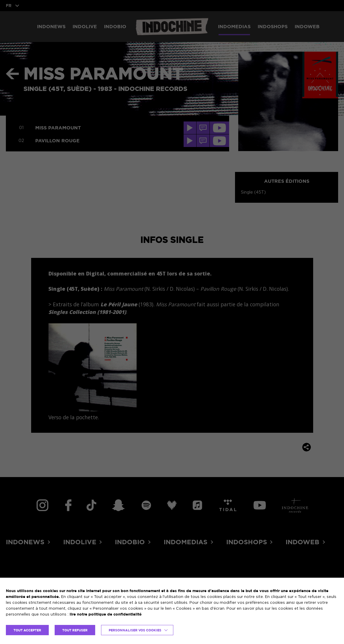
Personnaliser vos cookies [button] (135, 630)
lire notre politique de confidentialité (106, 614)
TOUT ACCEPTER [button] (27, 630)
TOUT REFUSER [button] (75, 630)
